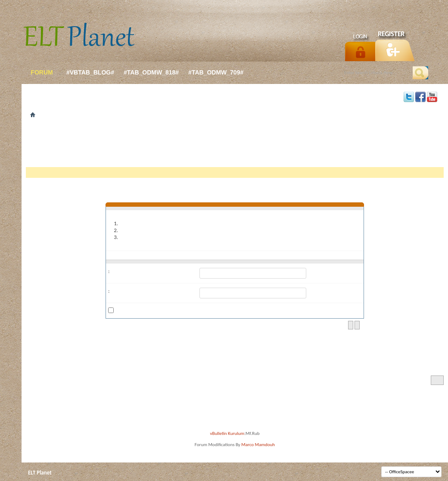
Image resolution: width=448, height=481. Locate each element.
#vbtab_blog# (90, 72)
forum (42, 72)
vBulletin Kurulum (227, 433)
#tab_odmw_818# (151, 72)
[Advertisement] (235, 146)
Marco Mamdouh (258, 445)
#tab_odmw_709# (216, 72)
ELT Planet (40, 473)
